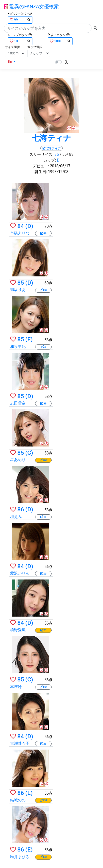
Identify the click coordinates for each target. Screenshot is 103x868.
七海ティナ (51, 138)
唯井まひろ (20, 857)
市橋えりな (20, 233)
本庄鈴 (16, 687)
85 (57, 154)
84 (21, 226)
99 (20, 20)
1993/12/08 (58, 172)
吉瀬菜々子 (20, 743)
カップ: (50, 160)
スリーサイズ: (41, 154)
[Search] (48, 28)
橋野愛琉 (18, 630)
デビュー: (41, 166)
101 (20, 41)
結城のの (18, 800)
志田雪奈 (18, 403)
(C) (29, 453)
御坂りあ (18, 290)
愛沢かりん (20, 573)
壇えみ (16, 517)
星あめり (18, 460)
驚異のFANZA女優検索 (31, 7)
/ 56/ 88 (67, 154)
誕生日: (41, 172)
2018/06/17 (60, 166)
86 (21, 509)
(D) (29, 226)
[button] (12, 62)
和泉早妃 (18, 346)
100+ (60, 41)
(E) (29, 339)
